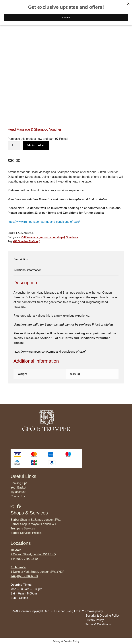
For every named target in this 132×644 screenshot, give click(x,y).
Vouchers (72, 237)
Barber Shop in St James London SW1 (36, 520)
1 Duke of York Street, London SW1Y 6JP (37, 572)
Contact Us (18, 496)
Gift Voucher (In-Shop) (27, 241)
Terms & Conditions (98, 624)
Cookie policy (94, 611)
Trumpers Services (23, 528)
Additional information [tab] (28, 270)
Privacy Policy (95, 620)
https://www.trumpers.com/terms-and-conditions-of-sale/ (44, 222)
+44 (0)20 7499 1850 (24, 559)
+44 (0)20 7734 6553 (24, 576)
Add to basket (36, 145)
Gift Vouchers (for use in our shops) (43, 237)
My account (18, 492)
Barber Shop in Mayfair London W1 (33, 524)
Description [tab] (21, 259)
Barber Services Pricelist (26, 533)
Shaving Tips (19, 483)
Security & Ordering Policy (103, 616)
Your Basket (18, 488)
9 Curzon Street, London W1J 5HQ (33, 554)
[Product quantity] (14, 145)
